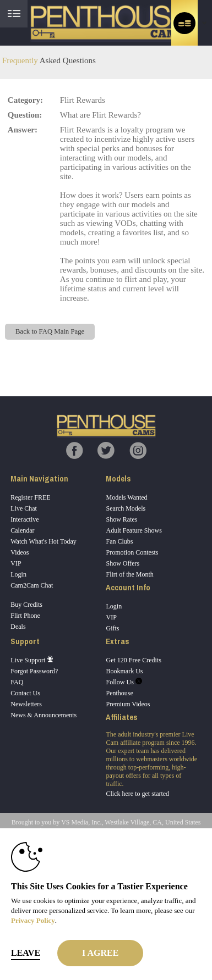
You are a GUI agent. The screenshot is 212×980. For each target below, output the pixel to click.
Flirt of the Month (129, 574)
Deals (18, 627)
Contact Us (25, 693)
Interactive (25, 519)
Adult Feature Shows (134, 530)
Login (18, 574)
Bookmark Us (124, 671)
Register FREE (30, 497)
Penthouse (119, 693)
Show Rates (121, 519)
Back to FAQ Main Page (50, 331)
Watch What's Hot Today (44, 541)
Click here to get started (137, 794)
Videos (20, 552)
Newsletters (26, 704)
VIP (16, 563)
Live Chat (24, 508)
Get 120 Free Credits (133, 660)
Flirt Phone (25, 616)
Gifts (112, 628)
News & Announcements (44, 715)
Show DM (0, 355)
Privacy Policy (33, 920)
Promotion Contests (132, 552)
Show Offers (123, 563)
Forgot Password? (34, 671)
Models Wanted (126, 497)
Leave (26, 953)
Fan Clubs (119, 541)
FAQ (17, 682)
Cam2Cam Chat (32, 585)
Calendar (22, 530)
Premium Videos (128, 704)
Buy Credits (26, 605)
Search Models (126, 508)
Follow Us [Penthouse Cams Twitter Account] (124, 682)
